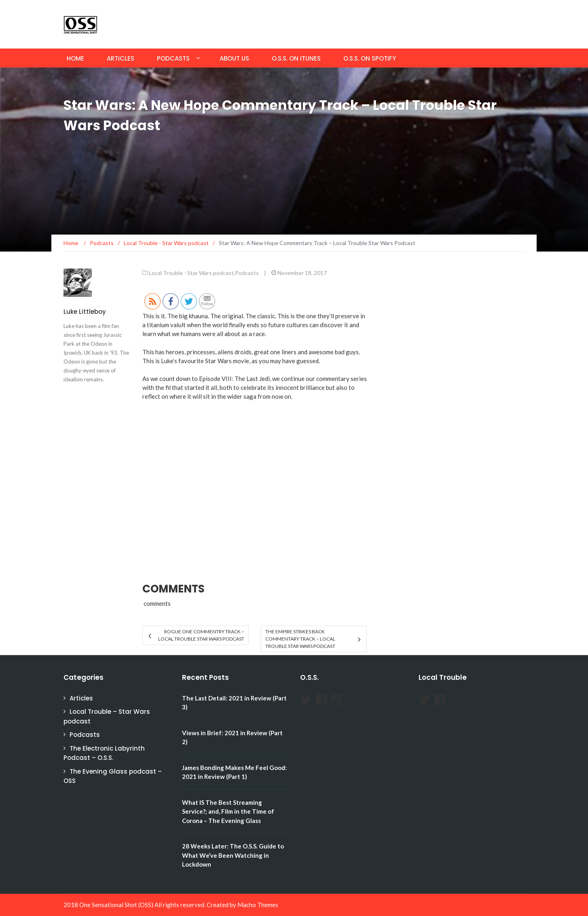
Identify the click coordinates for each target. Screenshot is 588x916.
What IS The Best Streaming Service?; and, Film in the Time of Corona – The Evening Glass (228, 811)
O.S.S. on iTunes (296, 58)
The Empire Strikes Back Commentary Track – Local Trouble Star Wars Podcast (300, 639)
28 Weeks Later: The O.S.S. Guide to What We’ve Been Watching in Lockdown (233, 855)
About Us (234, 58)
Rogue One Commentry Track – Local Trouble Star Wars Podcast (201, 635)
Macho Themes (258, 905)
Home (75, 58)
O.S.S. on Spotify (370, 58)
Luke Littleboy (85, 312)
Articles (121, 58)
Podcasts (173, 58)
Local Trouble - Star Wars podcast (191, 273)
